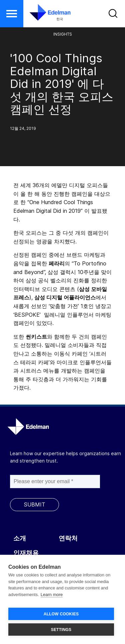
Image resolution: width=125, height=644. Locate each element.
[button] (12, 14)
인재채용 (26, 553)
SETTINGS (61, 630)
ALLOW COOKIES (61, 614)
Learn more (52, 595)
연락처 (68, 538)
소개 (20, 538)
